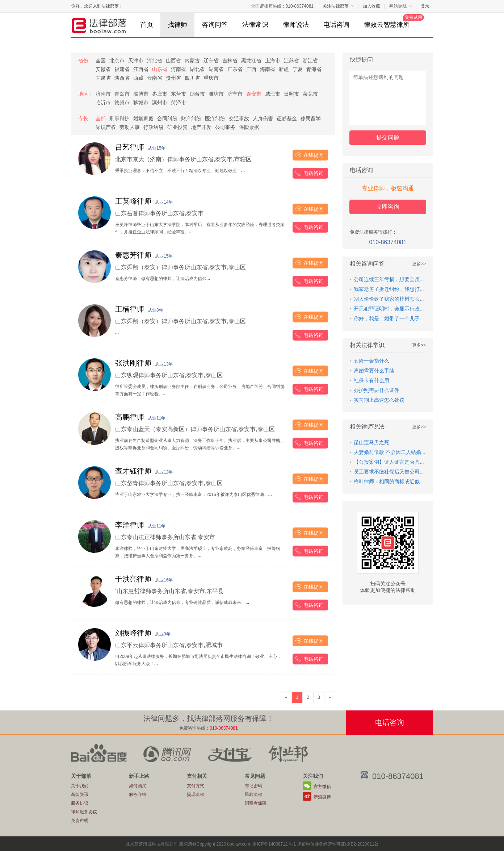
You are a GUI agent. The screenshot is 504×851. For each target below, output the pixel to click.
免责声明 (80, 821)
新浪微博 (322, 797)
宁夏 (298, 69)
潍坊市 (216, 94)
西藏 (138, 78)
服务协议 (80, 803)
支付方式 (196, 786)
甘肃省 (103, 78)
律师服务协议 (84, 812)
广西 (251, 69)
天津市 (136, 61)
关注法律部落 (338, 6)
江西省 (141, 69)
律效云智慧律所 (390, 21)
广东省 (235, 69)
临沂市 (103, 103)
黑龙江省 (251, 61)
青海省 (314, 69)
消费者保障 (256, 803)
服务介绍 (138, 794)
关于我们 (80, 786)
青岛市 (122, 94)
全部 (101, 118)
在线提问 (314, 155)
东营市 (178, 94)
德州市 (122, 103)
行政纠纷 (154, 127)
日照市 (291, 94)
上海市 (273, 61)
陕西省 (122, 78)
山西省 (173, 61)
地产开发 (201, 127)
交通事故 (239, 118)
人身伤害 (263, 118)
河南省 (178, 69)
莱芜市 (310, 94)
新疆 (284, 69)
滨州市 (160, 103)
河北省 (155, 61)
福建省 (122, 69)
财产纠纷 (191, 118)
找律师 (177, 25)
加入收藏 (371, 6)
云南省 (155, 78)
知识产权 (106, 127)
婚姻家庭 (143, 118)
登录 (425, 6)
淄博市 (141, 94)
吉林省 (230, 61)
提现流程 (196, 794)
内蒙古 (192, 61)
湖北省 (197, 69)
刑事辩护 (119, 118)
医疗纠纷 (215, 118)
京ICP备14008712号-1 (274, 844)
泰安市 (254, 94)
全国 (101, 61)
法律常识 (255, 25)
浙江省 (310, 61)
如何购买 (138, 786)
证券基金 (287, 118)
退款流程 (253, 794)
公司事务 (225, 127)
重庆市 (211, 78)
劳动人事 (130, 127)
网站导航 (400, 6)
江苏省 (291, 61)
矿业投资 (177, 127)
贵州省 (173, 78)
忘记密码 (253, 786)
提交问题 (388, 137)
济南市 (103, 94)
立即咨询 (388, 207)
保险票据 (249, 127)
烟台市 (197, 94)
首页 (147, 25)
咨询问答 (215, 25)
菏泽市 (178, 103)
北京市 (117, 61)
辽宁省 (211, 61)
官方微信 (322, 787)
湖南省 (216, 69)
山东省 (160, 69)
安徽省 (103, 69)
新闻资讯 (80, 794)
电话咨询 (336, 25)
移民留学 (311, 118)
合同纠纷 (167, 118)
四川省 (192, 78)
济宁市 (235, 94)
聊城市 (141, 103)
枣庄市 (160, 94)
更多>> (419, 264)
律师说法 (296, 25)
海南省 (268, 69)
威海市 (273, 94)
